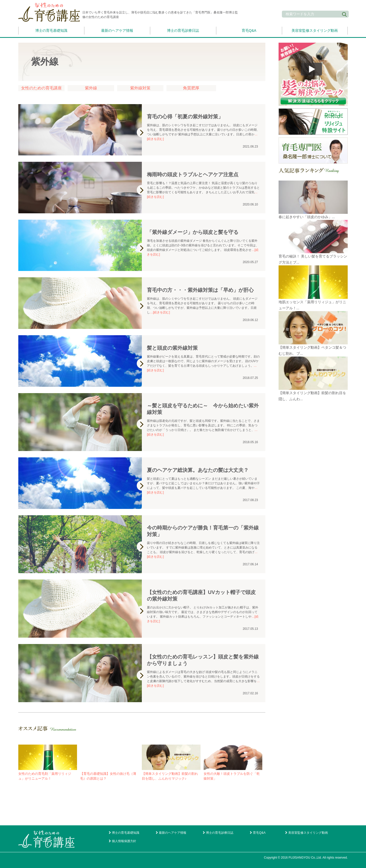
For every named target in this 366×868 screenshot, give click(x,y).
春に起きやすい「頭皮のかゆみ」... (307, 217)
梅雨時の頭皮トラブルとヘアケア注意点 (193, 174)
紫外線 (91, 88)
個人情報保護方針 (124, 841)
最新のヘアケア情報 (117, 30)
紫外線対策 (140, 88)
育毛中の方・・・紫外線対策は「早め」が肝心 (200, 290)
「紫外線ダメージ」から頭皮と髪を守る (193, 232)
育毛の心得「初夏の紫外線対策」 (185, 117)
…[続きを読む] (160, 312)
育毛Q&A (249, 30)
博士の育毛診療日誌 (183, 30)
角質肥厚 (191, 88)
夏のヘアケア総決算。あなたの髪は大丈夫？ (198, 470)
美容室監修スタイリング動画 (315, 30)
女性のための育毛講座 (41, 88)
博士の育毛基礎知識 (51, 30)
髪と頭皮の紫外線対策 (172, 348)
